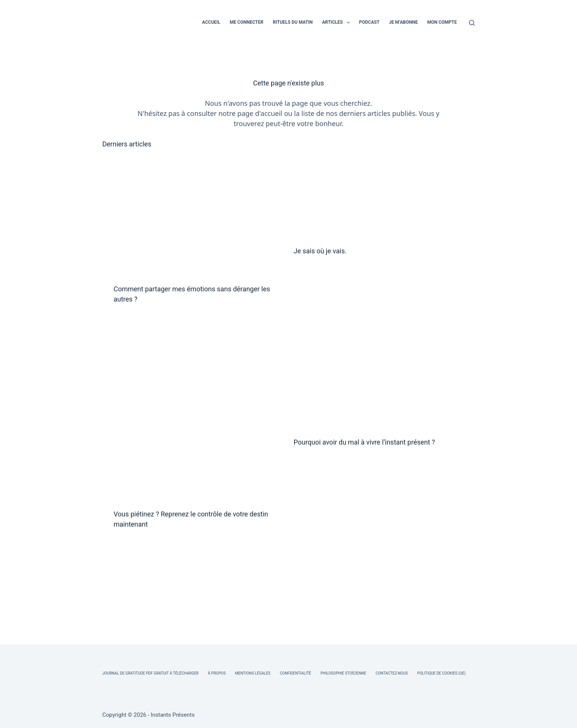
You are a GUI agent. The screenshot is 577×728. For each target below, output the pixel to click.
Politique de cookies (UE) (441, 673)
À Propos (217, 673)
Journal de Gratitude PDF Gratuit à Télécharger (150, 673)
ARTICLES (337, 23)
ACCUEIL (211, 22)
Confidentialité (295, 673)
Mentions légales (253, 673)
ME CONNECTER (247, 22)
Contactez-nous (392, 673)
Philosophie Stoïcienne (343, 673)
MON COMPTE (442, 22)
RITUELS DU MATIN (293, 22)
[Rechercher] (472, 23)
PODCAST (370, 22)
